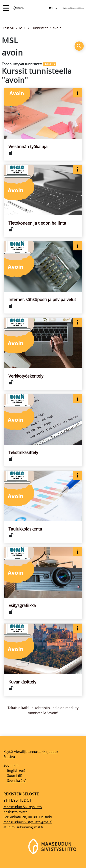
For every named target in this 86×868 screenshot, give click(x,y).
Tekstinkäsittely (23, 452)
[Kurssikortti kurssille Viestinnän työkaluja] (43, 124)
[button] (53, 8)
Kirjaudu (81, 8)
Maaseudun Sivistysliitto (23, 807)
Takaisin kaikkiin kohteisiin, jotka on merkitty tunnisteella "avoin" (43, 710)
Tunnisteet (39, 28)
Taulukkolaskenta (25, 529)
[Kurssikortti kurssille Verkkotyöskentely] (43, 354)
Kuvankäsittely (22, 682)
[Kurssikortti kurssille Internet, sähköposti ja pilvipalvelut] (43, 277)
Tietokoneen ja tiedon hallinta (37, 223)
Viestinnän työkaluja (28, 147)
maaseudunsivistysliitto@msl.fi (28, 822)
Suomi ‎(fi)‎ (11, 765)
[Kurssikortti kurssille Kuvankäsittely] (43, 660)
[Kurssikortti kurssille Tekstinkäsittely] (43, 430)
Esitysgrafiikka (22, 605)
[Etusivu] (19, 8)
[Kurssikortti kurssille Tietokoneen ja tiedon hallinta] (43, 201)
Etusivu (8, 28)
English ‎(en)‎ (16, 770)
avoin (57, 28)
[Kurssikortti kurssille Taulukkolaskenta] (43, 507)
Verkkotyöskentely (26, 376)
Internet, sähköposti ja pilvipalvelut (42, 299)
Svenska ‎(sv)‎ (17, 780)
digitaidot (49, 64)
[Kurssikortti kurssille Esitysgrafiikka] (43, 583)
